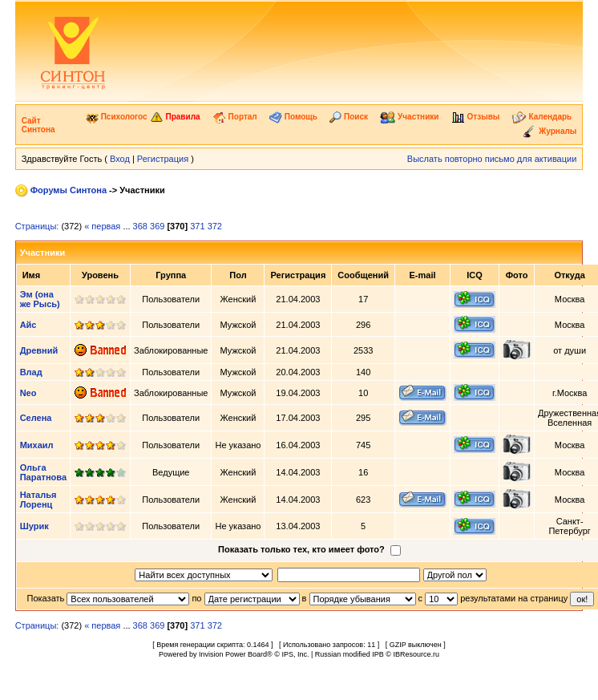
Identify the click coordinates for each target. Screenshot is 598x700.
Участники (409, 117)
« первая (102, 226)
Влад (31, 372)
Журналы (549, 131)
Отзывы (476, 117)
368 (140, 226)
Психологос (117, 117)
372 (215, 226)
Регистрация (163, 159)
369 (157, 226)
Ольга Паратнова (43, 472)
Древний (39, 350)
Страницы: (37, 226)
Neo (28, 393)
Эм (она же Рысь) (40, 299)
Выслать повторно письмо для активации (492, 159)
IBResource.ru (416, 654)
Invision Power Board (233, 654)
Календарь (542, 117)
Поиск (349, 117)
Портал (235, 117)
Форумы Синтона (69, 190)
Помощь (293, 117)
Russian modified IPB (350, 654)
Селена (36, 418)
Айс (28, 325)
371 (197, 226)
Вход (120, 159)
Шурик (34, 526)
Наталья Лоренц (38, 500)
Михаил (37, 445)
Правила (175, 117)
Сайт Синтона (38, 125)
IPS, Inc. (295, 654)
